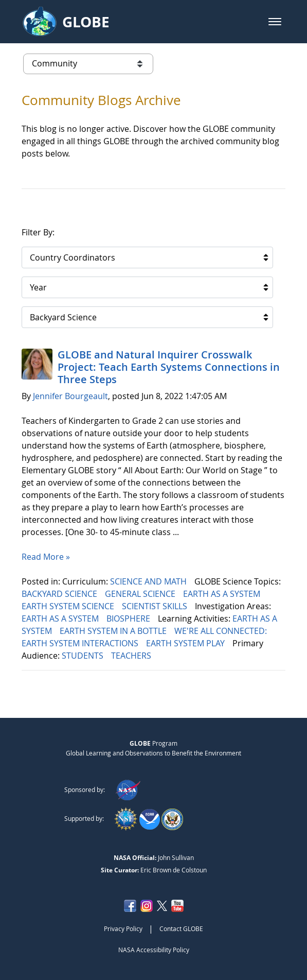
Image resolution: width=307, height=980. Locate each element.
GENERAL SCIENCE (141, 594)
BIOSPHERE (129, 618)
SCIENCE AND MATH (149, 581)
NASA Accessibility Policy (154, 950)
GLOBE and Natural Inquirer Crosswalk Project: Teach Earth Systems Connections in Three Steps (169, 367)
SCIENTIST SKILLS (156, 606)
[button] (275, 22)
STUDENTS (84, 656)
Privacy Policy (123, 929)
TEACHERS (132, 656)
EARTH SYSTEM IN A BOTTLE (114, 631)
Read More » (46, 557)
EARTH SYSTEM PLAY (186, 643)
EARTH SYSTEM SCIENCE (69, 606)
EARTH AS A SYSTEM (223, 594)
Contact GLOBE (181, 929)
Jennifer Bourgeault (70, 396)
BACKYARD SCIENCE (60, 594)
